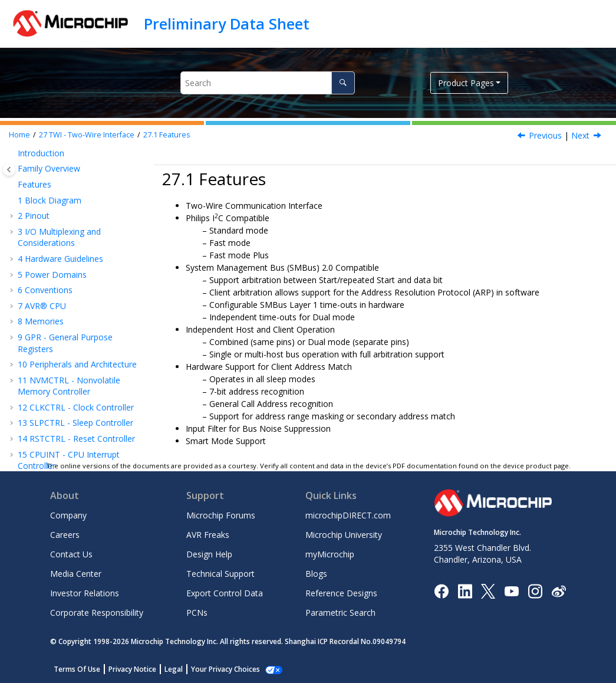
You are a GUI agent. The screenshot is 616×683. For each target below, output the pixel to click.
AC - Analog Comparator (70, 414)
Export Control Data (225, 593)
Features (167, 135)
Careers (65, 535)
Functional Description (78, 312)
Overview (53, 297)
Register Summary (70, 328)
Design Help (209, 554)
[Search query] (268, 83)
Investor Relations (85, 593)
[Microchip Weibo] (559, 591)
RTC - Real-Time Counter (71, 184)
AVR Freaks (208, 535)
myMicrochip (330, 554)
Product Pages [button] (466, 83)
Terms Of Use (77, 669)
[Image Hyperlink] (511, 591)
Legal (174, 669)
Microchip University (344, 535)
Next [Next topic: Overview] (580, 135)
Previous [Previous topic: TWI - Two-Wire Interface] (545, 135)
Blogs (316, 574)
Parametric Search (340, 613)
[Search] (343, 83)
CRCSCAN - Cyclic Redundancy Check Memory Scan (81, 365)
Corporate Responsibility (97, 613)
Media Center (76, 574)
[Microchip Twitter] (488, 590)
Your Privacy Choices (225, 669)
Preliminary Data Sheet (227, 24)
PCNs (197, 613)
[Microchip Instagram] (535, 590)
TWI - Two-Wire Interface (87, 135)
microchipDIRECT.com (348, 515)
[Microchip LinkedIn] (465, 590)
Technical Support (220, 574)
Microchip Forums (221, 515)
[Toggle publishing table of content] (9, 170)
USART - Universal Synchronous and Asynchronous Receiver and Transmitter (79, 211)
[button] (13, 157)
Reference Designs (341, 593)
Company (68, 515)
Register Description (74, 344)
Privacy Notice (132, 669)
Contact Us (71, 554)
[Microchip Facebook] (441, 590)
